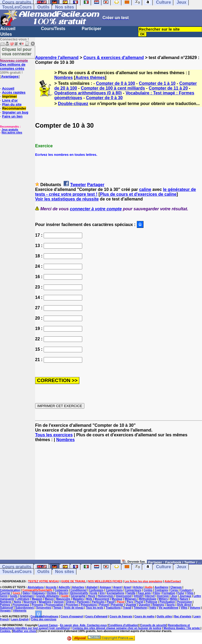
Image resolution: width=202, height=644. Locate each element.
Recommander (14, 108)
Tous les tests (95, 608)
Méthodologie (148, 599)
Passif (111, 602)
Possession (185, 602)
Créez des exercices (44, 619)
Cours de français (121, 616)
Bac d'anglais (183, 616)
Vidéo (153, 608)
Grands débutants (48, 596)
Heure (92, 596)
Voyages (5, 611)
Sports (171, 605)
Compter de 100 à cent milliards (113, 88)
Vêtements (20, 611)
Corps (174, 590)
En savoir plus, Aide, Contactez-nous (84, 625)
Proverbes (72, 605)
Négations (45, 602)
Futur (181, 593)
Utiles (6, 34)
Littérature (23, 599)
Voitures (195, 608)
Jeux (182, 567)
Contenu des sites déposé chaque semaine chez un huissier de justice (117, 628)
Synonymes (44, 608)
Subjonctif (7, 608)
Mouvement (102, 599)
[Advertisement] (119, 503)
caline (145, 189)
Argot (127, 587)
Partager (96, 185)
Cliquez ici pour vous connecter (17, 51)
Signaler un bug (15, 112)
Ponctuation (167, 602)
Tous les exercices (54, 435)
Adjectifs (64, 587)
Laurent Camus (48, 625)
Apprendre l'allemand (57, 58)
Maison (49, 599)
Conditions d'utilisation (123, 625)
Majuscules (63, 599)
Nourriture (30, 602)
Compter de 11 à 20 (168, 88)
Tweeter (78, 185)
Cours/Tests (53, 29)
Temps (57, 608)
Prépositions (89, 605)
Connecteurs (133, 590)
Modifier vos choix (24, 631)
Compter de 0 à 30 (104, 98)
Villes (184, 608)
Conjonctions (114, 590)
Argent (117, 587)
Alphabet (92, 587)
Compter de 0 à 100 (116, 83)
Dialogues (39, 593)
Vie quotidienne (168, 608)
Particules (98, 602)
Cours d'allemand (96, 616)
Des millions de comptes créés (14, 64)
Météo (174, 599)
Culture (163, 567)
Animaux (105, 587)
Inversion (163, 596)
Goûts (14, 596)
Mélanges (131, 599)
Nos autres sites (12, 133)
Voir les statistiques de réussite (67, 199)
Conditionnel (79, 590)
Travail (127, 608)
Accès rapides (14, 92)
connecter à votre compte (96, 209)
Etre (102, 593)
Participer (92, 29)
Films (156, 593)
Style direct (184, 605)
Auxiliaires (161, 587)
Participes (83, 602)
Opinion (59, 602)
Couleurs (186, 590)
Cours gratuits (17, 567)
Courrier (5, 593)
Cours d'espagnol (72, 616)
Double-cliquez (73, 104)
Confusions (96, 590)
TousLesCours (17, 7)
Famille (131, 593)
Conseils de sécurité (153, 625)
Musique (117, 599)
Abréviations (36, 587)
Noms (18, 602)
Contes (148, 590)
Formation (169, 593)
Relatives (158, 605)
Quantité (131, 605)
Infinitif (138, 596)
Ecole (94, 593)
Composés (61, 590)
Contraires (161, 590)
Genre (4, 596)
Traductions (113, 608)
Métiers (163, 599)
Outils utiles (164, 616)
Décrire (63, 593)
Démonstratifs (79, 593)
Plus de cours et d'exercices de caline (138, 194)
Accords (51, 587)
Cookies (5, 631)
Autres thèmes (90, 78)
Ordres (70, 602)
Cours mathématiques (44, 616)
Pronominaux (21, 605)
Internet (150, 596)
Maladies (78, 599)
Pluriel (139, 602)
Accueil (8, 29)
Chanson (176, 587)
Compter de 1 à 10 (157, 83)
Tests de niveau (74, 608)
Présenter (117, 605)
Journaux (185, 596)
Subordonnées (24, 608)
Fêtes (190, 593)
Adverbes (78, 587)
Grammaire (27, 596)
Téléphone (140, 608)
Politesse (151, 602)
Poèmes (5, 605)
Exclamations (116, 593)
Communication (10, 590)
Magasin (37, 599)
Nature (184, 599)
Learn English (20, 619)
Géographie (78, 596)
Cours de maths (145, 616)
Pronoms (37, 605)
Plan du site (12, 104)
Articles (138, 587)
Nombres (63, 78)
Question (144, 605)
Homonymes (106, 596)
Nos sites (65, 7)
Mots (89, 599)
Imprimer (10, 96)
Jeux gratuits (10, 130)
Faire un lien (12, 116)
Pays (130, 602)
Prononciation (54, 605)
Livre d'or (10, 100)
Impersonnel (124, 596)
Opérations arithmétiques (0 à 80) (88, 93)
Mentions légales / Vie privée (182, 628)
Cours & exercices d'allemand (114, 58)
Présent (104, 605)
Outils (43, 7)
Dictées (52, 593)
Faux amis (144, 593)
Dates (26, 593)
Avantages (10, 76)
